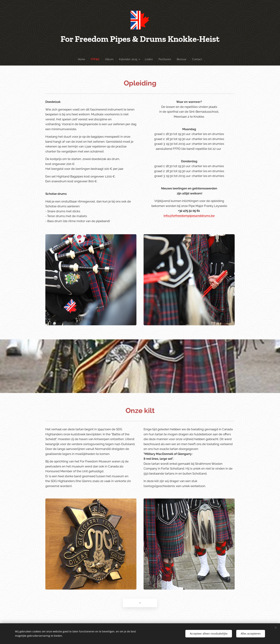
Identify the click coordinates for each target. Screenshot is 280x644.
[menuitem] (82, 59)
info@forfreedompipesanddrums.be (189, 215)
